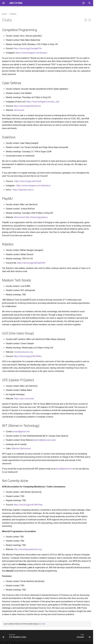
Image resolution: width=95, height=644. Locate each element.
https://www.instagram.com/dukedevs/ (34, 186)
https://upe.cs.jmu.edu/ (24, 399)
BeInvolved (19, 110)
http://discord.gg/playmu (37, 217)
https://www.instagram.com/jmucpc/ (32, 53)
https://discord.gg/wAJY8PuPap (28, 505)
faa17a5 (42, 624)
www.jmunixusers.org (23, 352)
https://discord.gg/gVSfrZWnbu (28, 356)
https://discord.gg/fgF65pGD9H (31, 263)
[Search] (90, 3)
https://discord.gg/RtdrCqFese (27, 106)
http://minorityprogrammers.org (28, 549)
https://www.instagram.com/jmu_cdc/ (43, 102)
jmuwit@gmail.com (22, 432)
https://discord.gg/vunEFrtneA (28, 181)
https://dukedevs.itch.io (23, 190)
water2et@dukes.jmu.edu (44, 440)
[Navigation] (4, 3)
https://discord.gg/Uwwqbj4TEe (28, 48)
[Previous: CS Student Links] (15, 637)
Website (15, 448)
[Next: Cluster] (83, 637)
